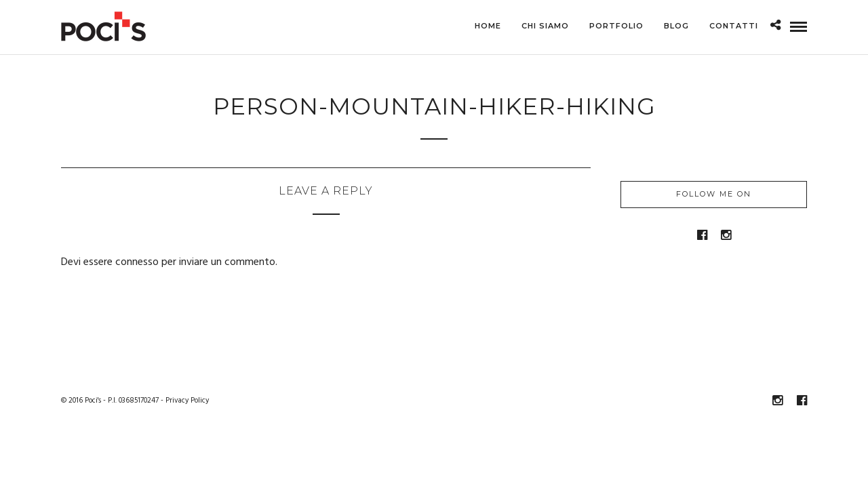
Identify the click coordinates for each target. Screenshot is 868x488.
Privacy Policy (187, 401)
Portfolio (616, 26)
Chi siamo (545, 26)
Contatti (734, 26)
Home (488, 26)
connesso (137, 263)
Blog (676, 26)
